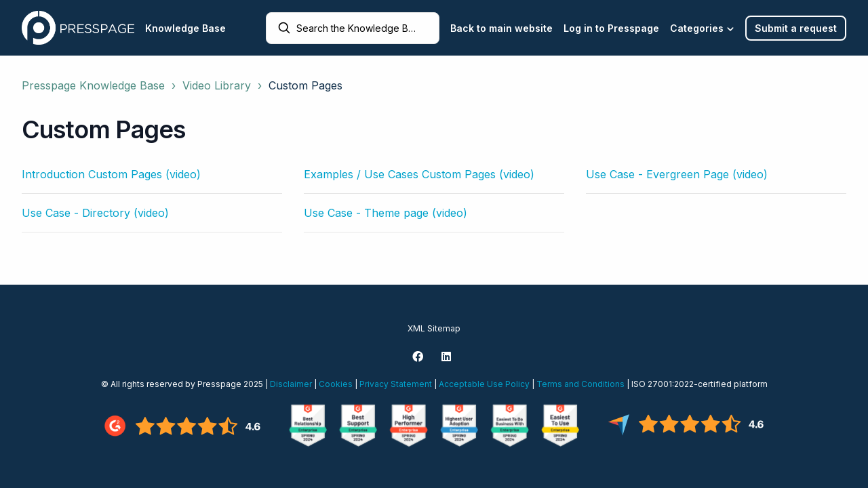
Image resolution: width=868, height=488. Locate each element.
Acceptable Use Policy (484, 384)
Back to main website (501, 28)
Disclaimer (291, 384)
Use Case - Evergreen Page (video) (677, 174)
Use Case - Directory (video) (95, 213)
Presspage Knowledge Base (93, 85)
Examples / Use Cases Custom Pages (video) (419, 174)
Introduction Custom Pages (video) (111, 174)
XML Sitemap (434, 328)
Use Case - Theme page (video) (386, 213)
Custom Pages (305, 85)
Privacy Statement (396, 384)
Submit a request (796, 28)
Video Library (217, 85)
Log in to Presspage (611, 28)
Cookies (336, 384)
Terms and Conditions (580, 384)
